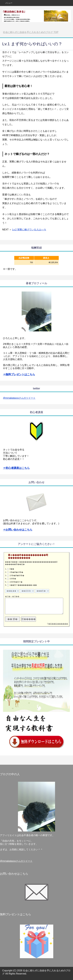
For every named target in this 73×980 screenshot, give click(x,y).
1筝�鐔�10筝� (16, 572)
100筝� (13, 579)
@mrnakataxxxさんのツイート (19, 398)
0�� (12, 569)
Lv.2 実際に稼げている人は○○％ (29, 230)
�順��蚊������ (58, 624)
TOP (31, 32)
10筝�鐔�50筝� (17, 576)
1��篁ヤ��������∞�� (23, 585)
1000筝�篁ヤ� (16, 582)
